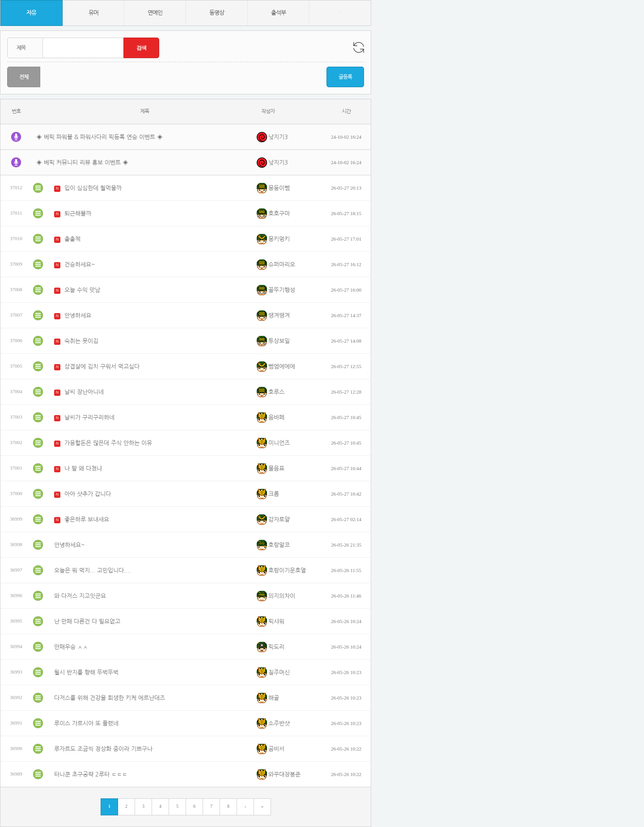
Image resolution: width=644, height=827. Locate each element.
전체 (24, 77)
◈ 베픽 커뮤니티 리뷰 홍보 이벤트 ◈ (82, 163)
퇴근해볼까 (78, 214)
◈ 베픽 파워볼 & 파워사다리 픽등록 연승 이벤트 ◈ (100, 137)
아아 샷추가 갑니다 (88, 494)
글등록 (345, 77)
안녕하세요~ (70, 545)
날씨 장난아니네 (84, 392)
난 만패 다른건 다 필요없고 (87, 621)
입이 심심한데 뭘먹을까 (93, 188)
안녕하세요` (79, 316)
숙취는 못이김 (81, 341)
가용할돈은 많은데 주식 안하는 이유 (108, 443)
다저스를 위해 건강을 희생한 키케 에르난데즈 (110, 698)
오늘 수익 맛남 (82, 290)
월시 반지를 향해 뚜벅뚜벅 (86, 672)
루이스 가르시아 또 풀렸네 (86, 723)
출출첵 (72, 239)
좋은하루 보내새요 (87, 520)
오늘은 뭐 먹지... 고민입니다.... (93, 570)
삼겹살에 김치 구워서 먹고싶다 (102, 367)
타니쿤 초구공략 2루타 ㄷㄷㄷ (91, 774)
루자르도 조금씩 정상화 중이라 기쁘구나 (103, 749)
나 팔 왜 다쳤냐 (83, 469)
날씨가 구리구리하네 (89, 418)
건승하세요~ (80, 265)
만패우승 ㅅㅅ (71, 647)
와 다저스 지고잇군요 (80, 596)
